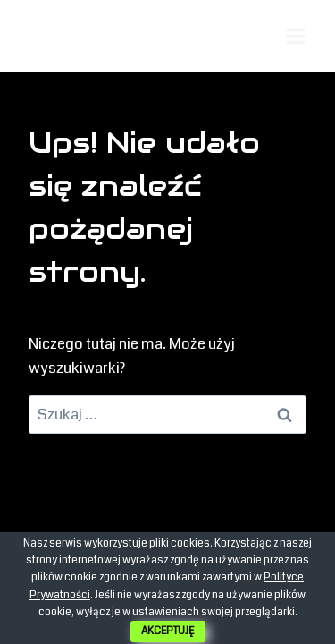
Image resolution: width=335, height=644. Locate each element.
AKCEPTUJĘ (168, 631)
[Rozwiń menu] (295, 36)
